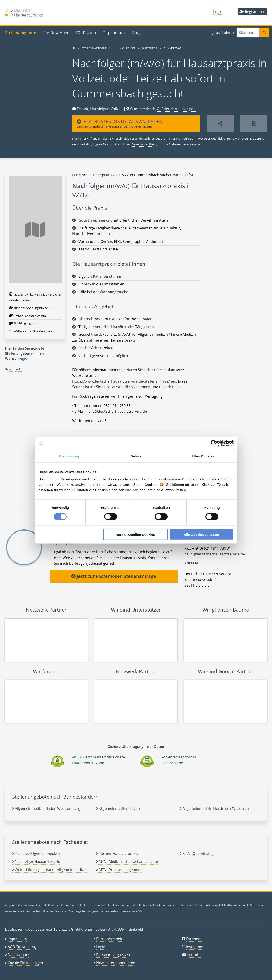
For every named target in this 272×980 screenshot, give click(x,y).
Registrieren (252, 12)
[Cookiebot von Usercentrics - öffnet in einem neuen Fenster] (214, 443)
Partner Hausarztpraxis (117, 854)
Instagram (195, 947)
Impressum (17, 939)
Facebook (194, 939)
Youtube (194, 955)
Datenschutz (18, 955)
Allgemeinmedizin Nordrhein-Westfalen (214, 808)
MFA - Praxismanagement (119, 870)
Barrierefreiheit (109, 939)
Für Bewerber (56, 32)
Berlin (9, 369)
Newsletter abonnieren (116, 963)
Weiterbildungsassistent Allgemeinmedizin (49, 870)
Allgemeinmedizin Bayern (119, 808)
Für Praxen (86, 32)
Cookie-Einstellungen (25, 963)
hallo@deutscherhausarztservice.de (215, 554)
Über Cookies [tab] (203, 456)
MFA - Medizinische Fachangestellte (127, 862)
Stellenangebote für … (98, 48)
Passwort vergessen (113, 955)
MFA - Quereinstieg (197, 854)
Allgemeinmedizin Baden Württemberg (46, 808)
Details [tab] (136, 456)
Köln (18, 369)
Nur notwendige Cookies (135, 534)
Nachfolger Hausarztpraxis (138, 48)
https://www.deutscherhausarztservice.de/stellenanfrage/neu (124, 381)
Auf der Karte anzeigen (176, 109)
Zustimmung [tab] (69, 456)
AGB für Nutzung (22, 947)
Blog (136, 32)
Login (218, 12)
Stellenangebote (21, 32)
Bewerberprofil (142, 144)
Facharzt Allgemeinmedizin (36, 854)
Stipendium (114, 32)
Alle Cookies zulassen (201, 534)
